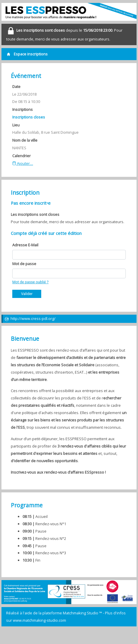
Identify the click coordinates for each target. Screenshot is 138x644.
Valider (27, 294)
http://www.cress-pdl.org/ (30, 319)
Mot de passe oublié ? (30, 282)
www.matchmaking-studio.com (39, 620)
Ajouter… (23, 163)
